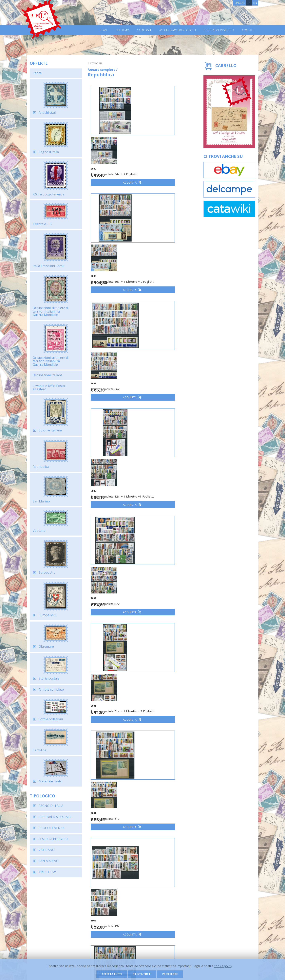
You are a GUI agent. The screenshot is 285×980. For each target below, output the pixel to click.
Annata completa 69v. (164, 660)
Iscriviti (234, 892)
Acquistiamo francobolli (178, 30)
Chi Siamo (122, 30)
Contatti (248, 30)
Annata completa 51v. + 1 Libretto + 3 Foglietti (164, 353)
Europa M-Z (47, 595)
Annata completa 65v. (164, 555)
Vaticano (39, 511)
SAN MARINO (49, 841)
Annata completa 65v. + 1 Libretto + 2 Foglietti (109, 662)
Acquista (115, 161)
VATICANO (47, 830)
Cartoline (39, 730)
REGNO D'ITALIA (51, 786)
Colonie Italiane (50, 410)
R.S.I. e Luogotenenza (48, 174)
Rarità (37, 53)
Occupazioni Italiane (48, 355)
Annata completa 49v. (164, 455)
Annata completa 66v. (109, 247)
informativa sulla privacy (184, 894)
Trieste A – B (42, 204)
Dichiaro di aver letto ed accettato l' (187, 892)
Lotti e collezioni (51, 699)
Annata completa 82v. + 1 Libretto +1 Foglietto (164, 248)
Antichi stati (47, 93)
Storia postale (49, 659)
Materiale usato (50, 761)
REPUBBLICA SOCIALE (55, 797)
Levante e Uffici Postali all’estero (49, 368)
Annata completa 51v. (109, 455)
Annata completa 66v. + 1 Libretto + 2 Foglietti (164, 144)
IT (249, 3)
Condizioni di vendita (219, 30)
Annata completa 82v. (109, 351)
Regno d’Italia (49, 132)
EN (255, 3)
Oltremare (46, 627)
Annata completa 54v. (164, 764)
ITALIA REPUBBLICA (54, 819)
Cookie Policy (103, 972)
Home (104, 30)
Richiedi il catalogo (85, 938)
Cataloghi (144, 30)
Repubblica (41, 447)
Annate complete (51, 670)
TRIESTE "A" (47, 852)
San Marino (41, 481)
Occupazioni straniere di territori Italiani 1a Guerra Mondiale (51, 291)
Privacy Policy (85, 972)
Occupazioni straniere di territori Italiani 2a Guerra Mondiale (51, 341)
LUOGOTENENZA (52, 808)
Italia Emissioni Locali (48, 246)
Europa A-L (47, 553)
